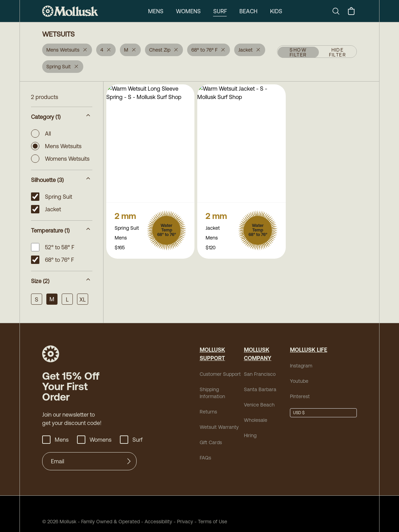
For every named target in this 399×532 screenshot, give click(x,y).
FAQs (205, 458)
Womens (188, 11)
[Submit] (129, 461)
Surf (220, 11)
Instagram (301, 366)
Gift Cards (211, 442)
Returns (208, 412)
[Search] (339, 11)
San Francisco (260, 374)
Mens (156, 11)
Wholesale (256, 420)
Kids (276, 11)
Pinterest (300, 396)
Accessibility (156, 522)
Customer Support (220, 374)
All (41, 134)
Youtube (299, 381)
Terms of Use (213, 522)
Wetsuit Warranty (219, 427)
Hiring (250, 435)
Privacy (185, 522)
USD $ (299, 413)
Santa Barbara (260, 389)
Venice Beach (259, 405)
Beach (248, 11)
